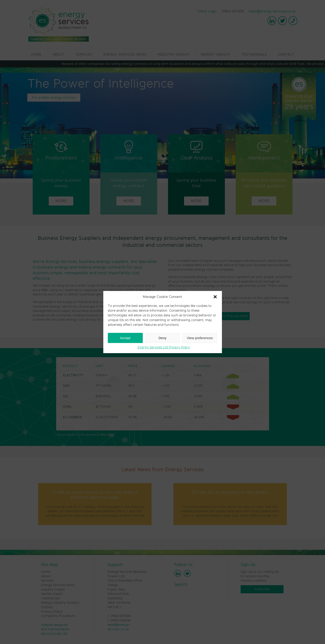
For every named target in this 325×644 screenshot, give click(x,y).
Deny (162, 338)
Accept (125, 338)
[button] (215, 297)
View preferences (200, 338)
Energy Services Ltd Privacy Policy (164, 347)
